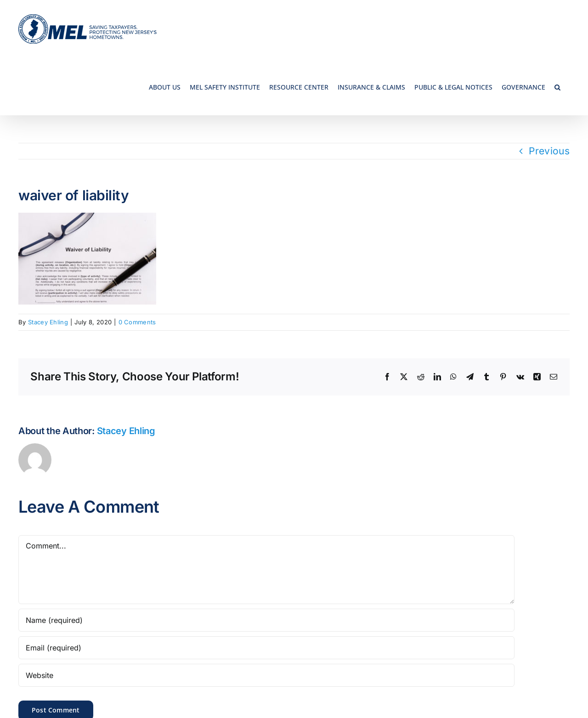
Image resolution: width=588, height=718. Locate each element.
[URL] (266, 675)
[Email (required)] (266, 648)
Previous (549, 151)
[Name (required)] (266, 620)
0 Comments (137, 322)
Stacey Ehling (48, 322)
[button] (557, 87)
